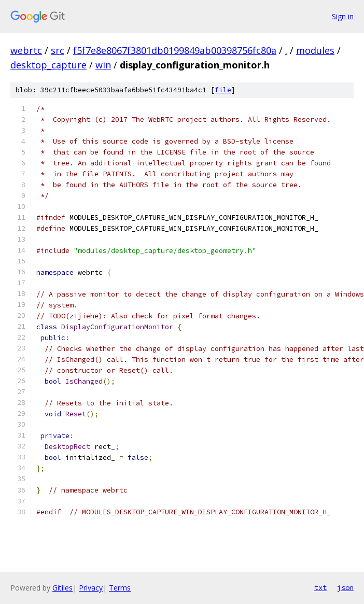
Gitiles (62, 588)
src (58, 50)
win (103, 65)
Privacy (91, 588)
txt (320, 587)
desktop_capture (48, 65)
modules (315, 50)
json (345, 587)
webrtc (26, 50)
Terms (120, 588)
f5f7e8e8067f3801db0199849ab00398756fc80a (175, 50)
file (223, 90)
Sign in (343, 16)
